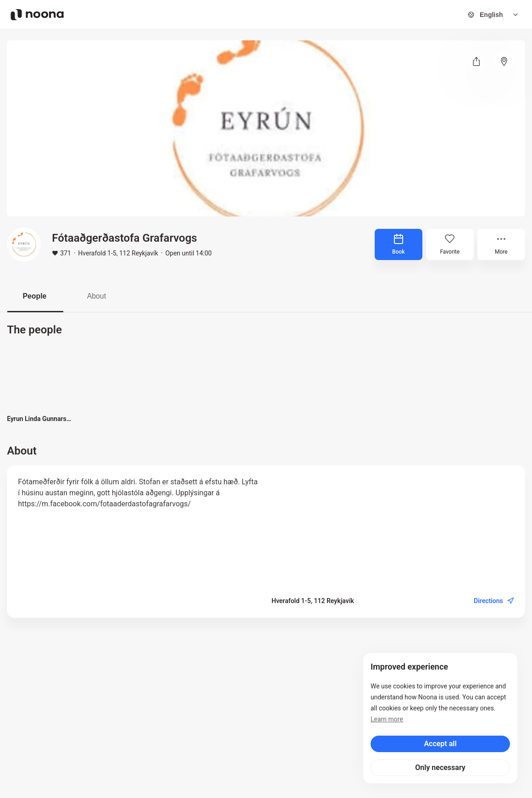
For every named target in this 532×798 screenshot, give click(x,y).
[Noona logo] (37, 15)
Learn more (387, 719)
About (99, 296)
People (35, 296)
